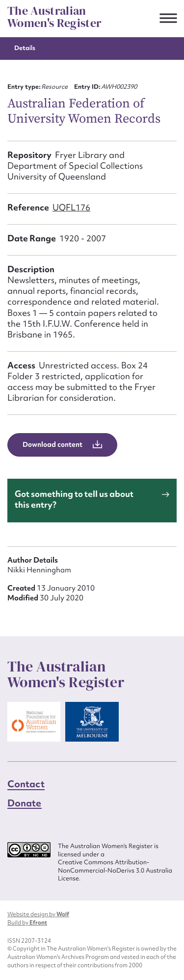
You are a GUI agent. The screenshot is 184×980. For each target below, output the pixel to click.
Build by (27, 923)
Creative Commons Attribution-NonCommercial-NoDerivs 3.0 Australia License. (115, 870)
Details (25, 48)
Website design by (38, 914)
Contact (26, 784)
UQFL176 (71, 207)
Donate (25, 803)
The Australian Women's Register (54, 17)
